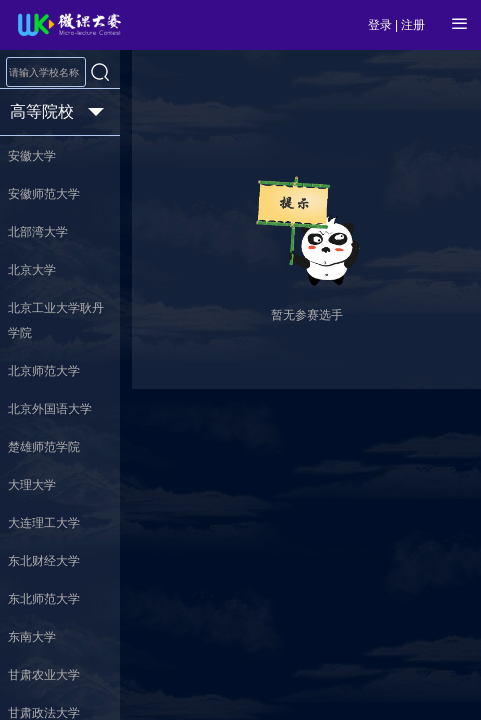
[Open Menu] (460, 24)
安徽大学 (32, 156)
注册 (413, 25)
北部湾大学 (38, 232)
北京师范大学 (44, 371)
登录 (380, 25)
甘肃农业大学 (44, 675)
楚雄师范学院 (44, 447)
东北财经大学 (44, 561)
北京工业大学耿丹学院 (56, 320)
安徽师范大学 (44, 194)
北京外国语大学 (50, 409)
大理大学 (32, 485)
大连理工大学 (44, 523)
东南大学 (32, 637)
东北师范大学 (44, 599)
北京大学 (32, 270)
